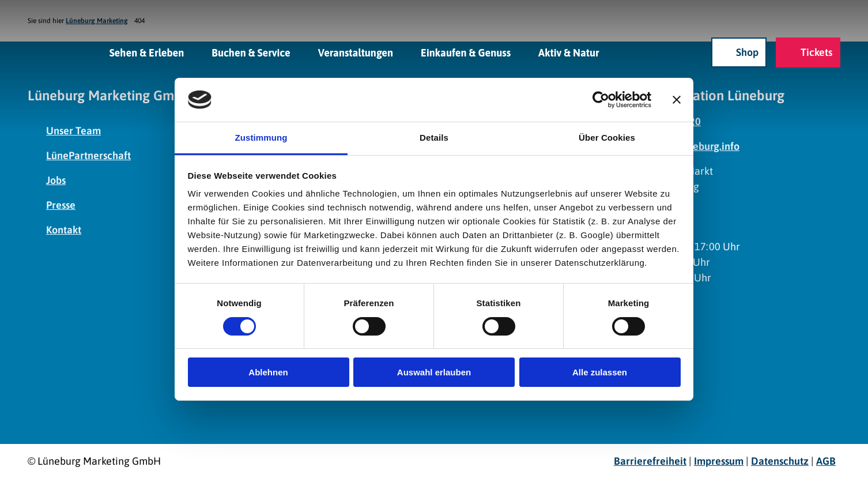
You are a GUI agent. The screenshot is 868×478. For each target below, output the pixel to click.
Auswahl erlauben (434, 372)
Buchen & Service (251, 52)
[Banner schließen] (677, 100)
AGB (826, 461)
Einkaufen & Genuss (466, 52)
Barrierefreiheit (650, 461)
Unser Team (73, 131)
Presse (61, 205)
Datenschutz (780, 461)
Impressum (719, 461)
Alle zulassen (600, 372)
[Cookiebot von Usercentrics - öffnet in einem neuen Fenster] (601, 100)
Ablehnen (268, 372)
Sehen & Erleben (147, 52)
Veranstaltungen (356, 52)
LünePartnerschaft (88, 155)
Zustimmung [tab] (261, 138)
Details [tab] (434, 138)
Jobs (56, 180)
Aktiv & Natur (569, 52)
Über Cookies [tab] (607, 138)
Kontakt (64, 230)
